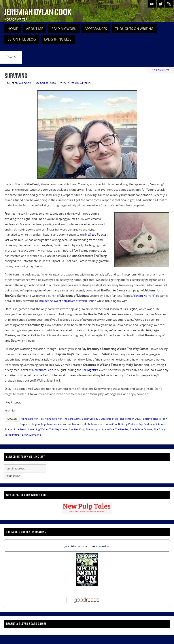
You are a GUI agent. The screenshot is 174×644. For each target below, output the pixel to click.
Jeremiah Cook (21, 83)
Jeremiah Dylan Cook (38, 12)
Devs (138, 419)
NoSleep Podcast (96, 235)
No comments (161, 70)
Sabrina (160, 424)
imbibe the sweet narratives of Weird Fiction (67, 301)
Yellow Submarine (31, 435)
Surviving (16, 76)
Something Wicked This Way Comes (48, 429)
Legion (36, 424)
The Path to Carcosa (141, 429)
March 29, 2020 (46, 83)
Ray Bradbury (146, 424)
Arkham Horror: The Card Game (63, 419)
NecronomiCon (108, 424)
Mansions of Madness (70, 424)
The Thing (159, 429)
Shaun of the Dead (15, 429)
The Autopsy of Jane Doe (100, 429)
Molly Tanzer (91, 424)
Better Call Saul (91, 419)
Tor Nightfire (90, 370)
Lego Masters (49, 424)
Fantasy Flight (150, 419)
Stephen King (77, 429)
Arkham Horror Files (146, 296)
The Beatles (122, 429)
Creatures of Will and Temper (117, 419)
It (160, 419)
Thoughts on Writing (76, 83)
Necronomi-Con (43, 370)
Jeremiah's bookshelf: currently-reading (87, 546)
